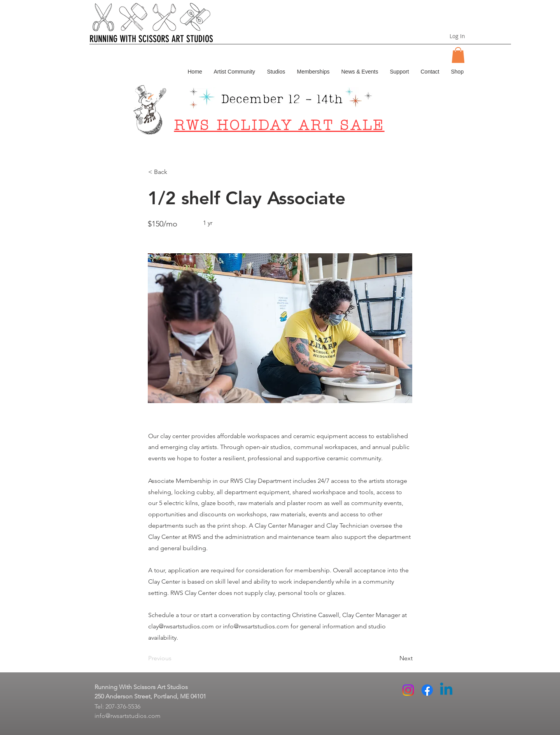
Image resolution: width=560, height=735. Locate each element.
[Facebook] (427, 690)
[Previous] (174, 658)
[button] (458, 55)
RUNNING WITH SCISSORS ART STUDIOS (151, 39)
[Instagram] (408, 690)
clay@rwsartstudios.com (181, 626)
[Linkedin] (446, 690)
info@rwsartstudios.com (256, 626)
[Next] (393, 658)
